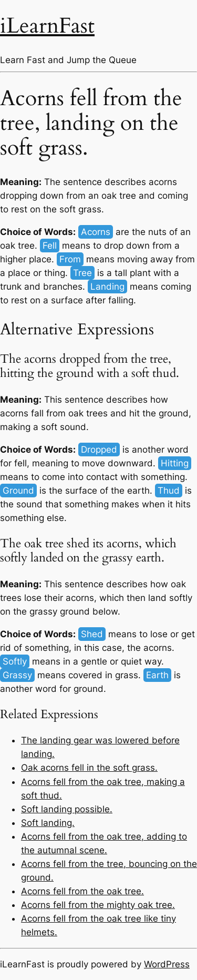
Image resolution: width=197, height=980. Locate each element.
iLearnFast (47, 26)
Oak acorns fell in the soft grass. (89, 768)
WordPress (167, 964)
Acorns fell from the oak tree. (82, 891)
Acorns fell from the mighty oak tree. (98, 905)
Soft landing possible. (67, 809)
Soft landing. (48, 823)
